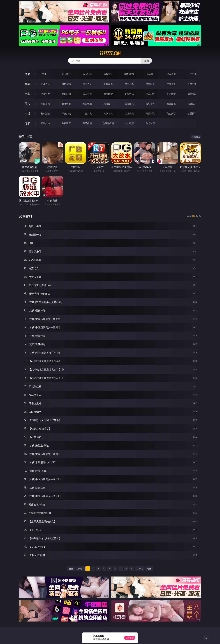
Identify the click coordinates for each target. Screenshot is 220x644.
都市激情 (45, 113)
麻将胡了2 (129, 74)
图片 (27, 104)
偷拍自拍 (66, 94)
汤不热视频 (108, 123)
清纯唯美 (150, 104)
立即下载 (130, 638)
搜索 (146, 61)
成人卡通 (87, 94)
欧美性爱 (108, 94)
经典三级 (150, 94)
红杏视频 (129, 123)
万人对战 (87, 74)
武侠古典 (108, 113)
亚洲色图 (66, 104)
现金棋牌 (171, 74)
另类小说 (150, 113)
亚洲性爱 (45, 94)
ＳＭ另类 (192, 84)
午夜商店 (66, 123)
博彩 (27, 74)
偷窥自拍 (45, 104)
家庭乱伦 (66, 113)
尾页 (149, 569)
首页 (71, 569)
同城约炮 (45, 123)
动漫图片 (108, 104)
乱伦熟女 (171, 94)
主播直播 (171, 84)
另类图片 (192, 104)
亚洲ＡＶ (45, 84)
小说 (27, 113)
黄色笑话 (171, 113)
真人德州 (66, 74)
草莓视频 (87, 123)
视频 (27, 84)
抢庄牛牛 (192, 74)
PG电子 (45, 74)
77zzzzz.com (110, 53)
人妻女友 (87, 113)
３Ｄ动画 (108, 84)
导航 (27, 123)
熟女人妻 (129, 84)
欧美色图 (87, 104)
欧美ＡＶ (87, 84)
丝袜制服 (150, 84)
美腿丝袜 (129, 104)
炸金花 (150, 74)
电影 (27, 94)
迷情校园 (129, 113)
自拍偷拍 (66, 84)
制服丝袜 (129, 94)
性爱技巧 (192, 113)
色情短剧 (150, 123)
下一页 (140, 569)
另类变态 (192, 94)
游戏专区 (108, 74)
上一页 (80, 569)
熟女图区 (171, 104)
